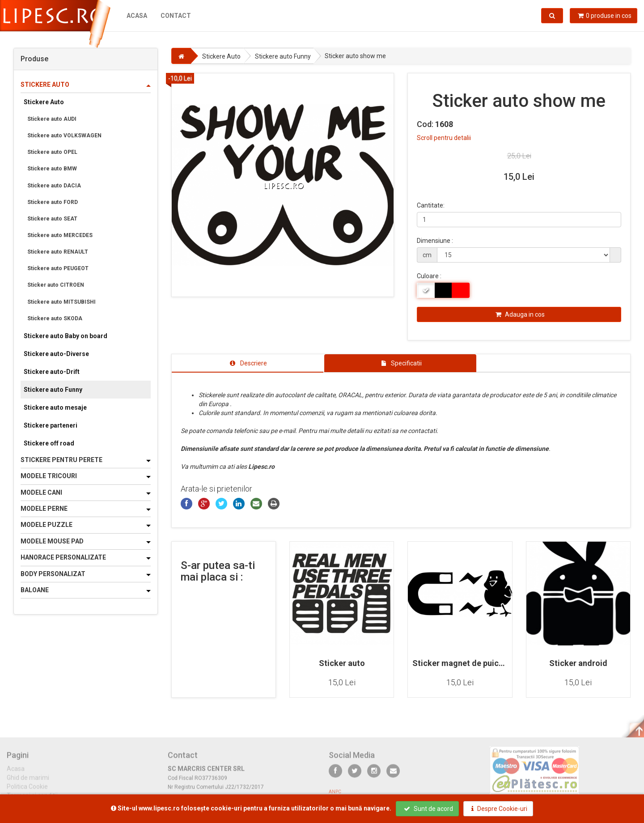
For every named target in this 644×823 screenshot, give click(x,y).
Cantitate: (431, 205)
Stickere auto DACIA (54, 186)
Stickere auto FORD (53, 202)
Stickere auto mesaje (55, 407)
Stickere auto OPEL (52, 152)
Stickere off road (49, 443)
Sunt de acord (428, 809)
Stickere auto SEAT (52, 219)
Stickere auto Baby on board (66, 336)
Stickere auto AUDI (52, 119)
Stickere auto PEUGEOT (58, 268)
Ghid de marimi (28, 782)
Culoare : (429, 276)
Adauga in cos (520, 314)
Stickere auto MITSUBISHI (61, 302)
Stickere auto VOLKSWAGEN (64, 136)
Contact (176, 16)
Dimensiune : (435, 241)
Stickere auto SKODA (55, 318)
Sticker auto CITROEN (56, 285)
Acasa (137, 16)
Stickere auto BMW (52, 169)
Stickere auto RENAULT (58, 252)
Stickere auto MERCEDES (60, 235)
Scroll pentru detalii (444, 138)
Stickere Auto (44, 102)
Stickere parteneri (51, 425)
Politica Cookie (27, 791)
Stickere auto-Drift (52, 372)
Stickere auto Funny (53, 390)
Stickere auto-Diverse (56, 354)
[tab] (248, 363)
